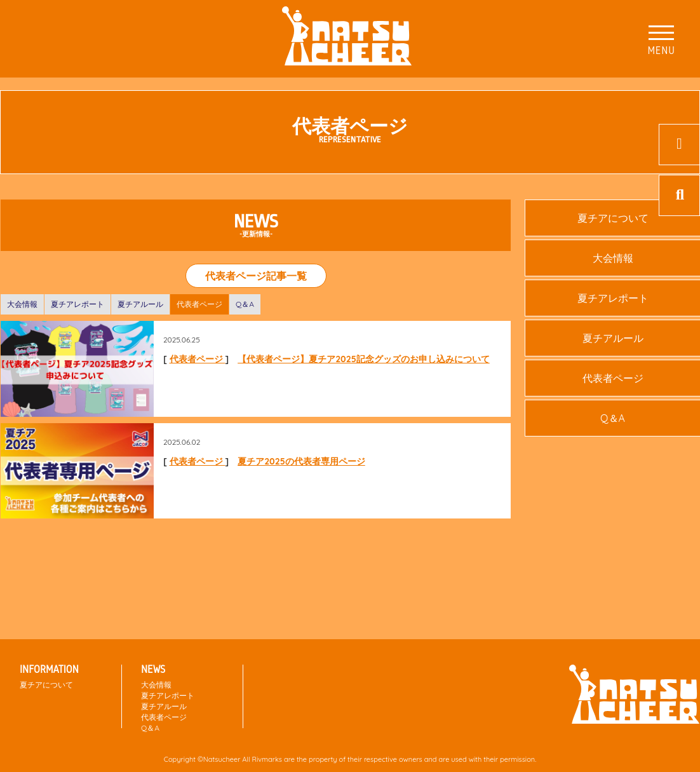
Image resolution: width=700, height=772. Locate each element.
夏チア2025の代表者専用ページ (301, 461)
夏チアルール (140, 304)
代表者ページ (199, 304)
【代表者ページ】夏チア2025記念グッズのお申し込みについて (364, 359)
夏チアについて (46, 685)
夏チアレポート (77, 304)
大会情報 (22, 304)
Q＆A (245, 304)
